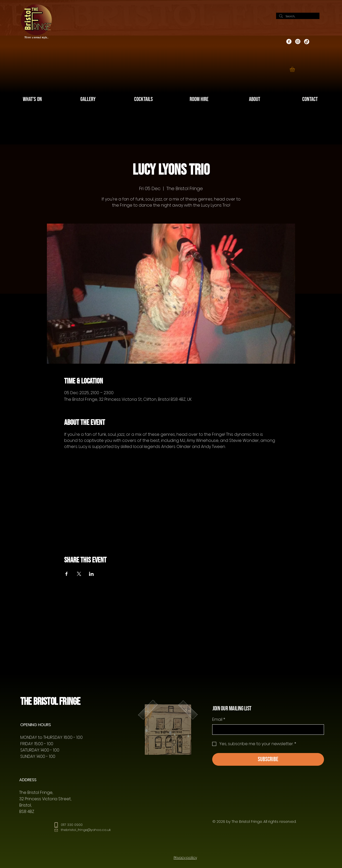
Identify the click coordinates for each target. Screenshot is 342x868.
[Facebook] (289, 41)
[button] (295, 69)
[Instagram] (298, 41)
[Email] (267, 729)
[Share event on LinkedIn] (91, 574)
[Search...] (297, 16)
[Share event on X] (79, 574)
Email (219, 720)
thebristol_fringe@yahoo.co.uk (86, 830)
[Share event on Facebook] (67, 574)
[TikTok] (307, 41)
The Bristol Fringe (50, 702)
